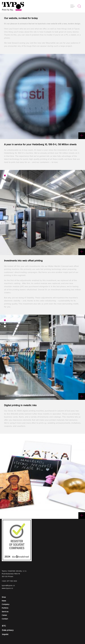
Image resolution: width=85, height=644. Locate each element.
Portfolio (5, 608)
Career (4, 615)
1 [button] (5, 175)
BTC (4, 626)
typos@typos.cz (8, 585)
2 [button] (5, 179)
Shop (4, 597)
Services (5, 612)
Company (6, 604)
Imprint (5, 634)
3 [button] (5, 182)
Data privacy (8, 630)
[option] (42, 96)
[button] (73, 6)
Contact (5, 619)
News (4, 601)
